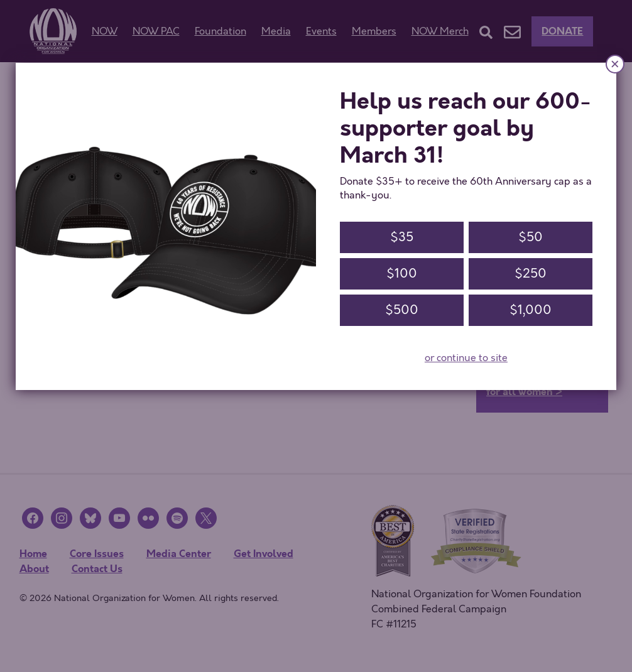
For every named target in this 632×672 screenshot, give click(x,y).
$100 (402, 274)
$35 (402, 237)
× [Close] (615, 64)
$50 (531, 237)
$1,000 (531, 310)
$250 (531, 274)
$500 (402, 310)
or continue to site (466, 358)
